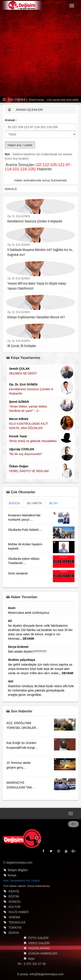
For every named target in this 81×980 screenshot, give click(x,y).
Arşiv (31, 959)
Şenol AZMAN (19, 402)
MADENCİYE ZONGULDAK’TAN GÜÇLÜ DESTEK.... (20, 787)
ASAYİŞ (14, 891)
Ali (10, 621)
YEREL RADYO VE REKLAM (29, 471)
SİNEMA (14, 917)
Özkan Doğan (19, 466)
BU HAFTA (35, 503)
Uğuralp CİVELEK (22, 449)
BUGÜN (14, 503)
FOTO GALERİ (38, 938)
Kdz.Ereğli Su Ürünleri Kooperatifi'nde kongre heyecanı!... (22, 748)
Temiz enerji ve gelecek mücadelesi (33, 441)
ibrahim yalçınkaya (21, 660)
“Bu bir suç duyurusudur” (26, 454)
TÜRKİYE (15, 928)
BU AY (54, 503)
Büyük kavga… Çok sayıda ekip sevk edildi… (55, 100)
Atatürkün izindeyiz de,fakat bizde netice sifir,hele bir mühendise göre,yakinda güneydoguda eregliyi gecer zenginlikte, (41, 690)
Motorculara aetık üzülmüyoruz (29, 613)
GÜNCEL (15, 902)
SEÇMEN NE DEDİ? (23, 373)
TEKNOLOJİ (17, 922)
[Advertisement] (40, 54)
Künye (12, 875)
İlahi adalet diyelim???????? (27, 652)
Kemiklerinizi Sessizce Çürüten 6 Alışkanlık (35, 221)
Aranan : (11, 120)
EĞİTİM (14, 896)
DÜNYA (14, 933)
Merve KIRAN (19, 419)
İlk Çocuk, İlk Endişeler (22, 346)
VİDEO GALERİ (39, 943)
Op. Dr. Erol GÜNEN (19, 216)
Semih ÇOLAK (19, 369)
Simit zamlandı (18, 573)
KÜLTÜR (15, 907)
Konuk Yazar (18, 436)
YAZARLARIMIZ (39, 948)
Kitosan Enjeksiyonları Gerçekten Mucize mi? (36, 317)
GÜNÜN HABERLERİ (43, 953)
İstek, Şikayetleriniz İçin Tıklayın (22, 881)
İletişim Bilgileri (18, 870)
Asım (12, 608)
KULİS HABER (19, 912)
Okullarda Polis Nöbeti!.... (25, 530)
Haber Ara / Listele (20, 145)
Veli (11, 681)
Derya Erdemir (18, 647)
